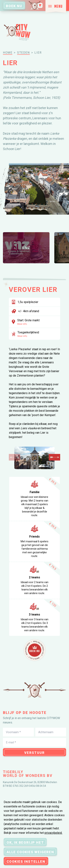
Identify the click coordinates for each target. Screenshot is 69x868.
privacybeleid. (53, 833)
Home (8, 53)
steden (23, 53)
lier (38, 53)
